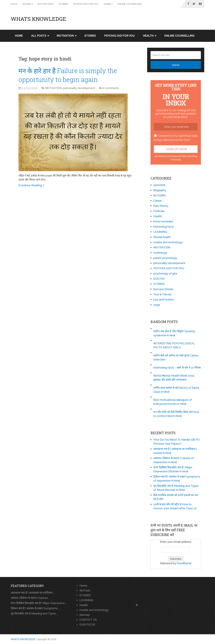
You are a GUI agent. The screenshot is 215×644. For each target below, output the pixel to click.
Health (107, 4)
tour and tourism (164, 300)
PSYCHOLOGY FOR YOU (86, 4)
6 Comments (111, 88)
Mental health (162, 237)
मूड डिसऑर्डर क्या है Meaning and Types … (34, 614)
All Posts (27, 4)
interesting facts (164, 227)
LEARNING (160, 232)
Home (14, 4)
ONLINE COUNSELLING (130, 4)
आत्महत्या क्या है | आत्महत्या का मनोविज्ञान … (33, 593)
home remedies (163, 221)
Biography (160, 190)
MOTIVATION (45, 4)
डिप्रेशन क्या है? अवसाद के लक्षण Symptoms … (35, 608)
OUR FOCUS (87, 625)
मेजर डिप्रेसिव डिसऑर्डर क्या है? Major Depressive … (39, 603)
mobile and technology (168, 242)
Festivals (159, 211)
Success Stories (163, 289)
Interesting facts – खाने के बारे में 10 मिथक (177, 368)
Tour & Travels (162, 294)
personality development (79, 88)
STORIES (63, 4)
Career (158, 201)
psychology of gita (165, 274)
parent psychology (165, 258)
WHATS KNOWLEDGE (38, 19)
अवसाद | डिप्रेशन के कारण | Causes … (30, 598)
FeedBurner (184, 563)
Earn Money (161, 206)
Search (176, 65)
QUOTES (159, 279)
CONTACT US (88, 620)
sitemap (85, 615)
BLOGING (159, 195)
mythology (160, 253)
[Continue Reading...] (31, 185)
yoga (157, 305)
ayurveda (159, 185)
